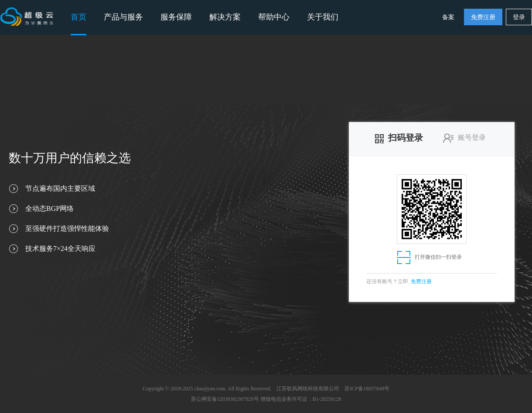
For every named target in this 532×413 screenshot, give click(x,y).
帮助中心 (274, 17)
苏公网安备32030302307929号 (225, 399)
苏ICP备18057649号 (367, 389)
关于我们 (323, 17)
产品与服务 (123, 17)
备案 (448, 17)
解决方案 (225, 17)
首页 (78, 17)
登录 (519, 17)
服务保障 (176, 17)
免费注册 (483, 17)
